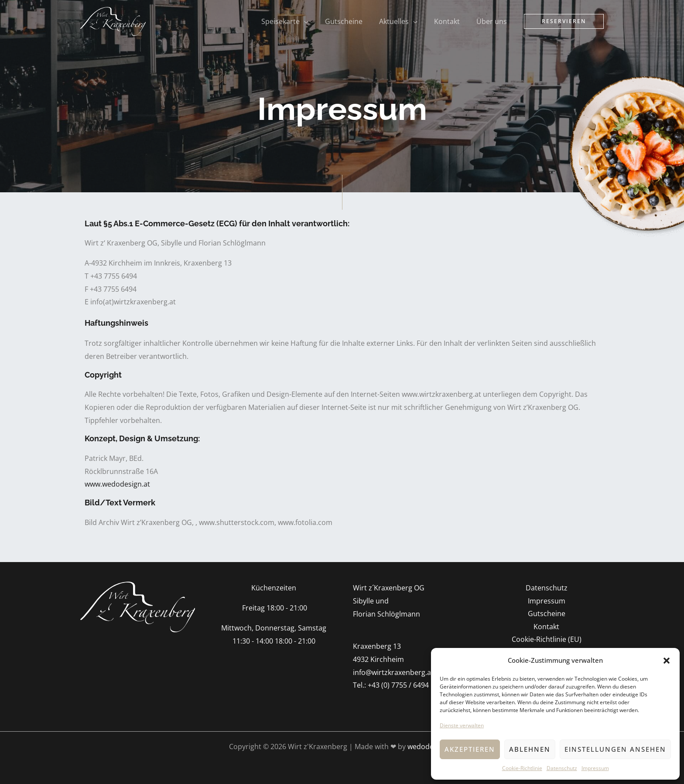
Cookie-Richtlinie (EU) (547, 640)
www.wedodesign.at (117, 484)
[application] (316, 21)
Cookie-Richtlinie (522, 768)
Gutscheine (547, 614)
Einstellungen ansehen (615, 749)
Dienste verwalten (462, 725)
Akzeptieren (470, 749)
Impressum (595, 768)
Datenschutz (562, 768)
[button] (667, 661)
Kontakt (546, 627)
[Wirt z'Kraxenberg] (113, 20)
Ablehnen (530, 749)
